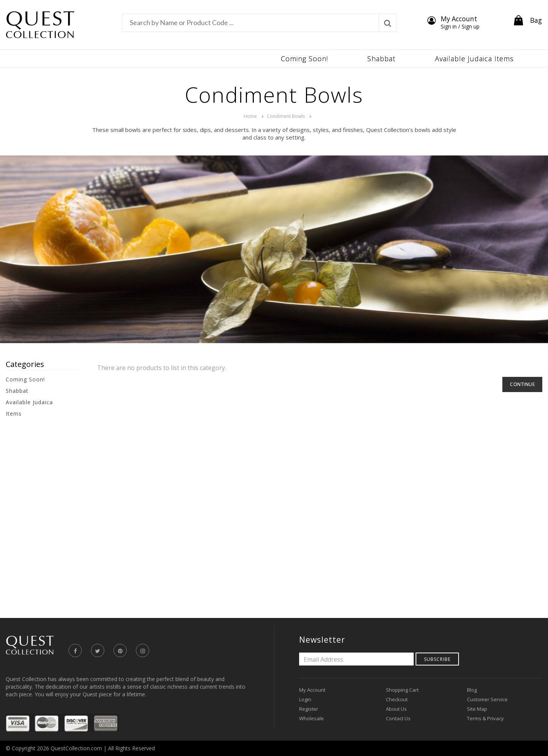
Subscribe (437, 659)
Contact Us (398, 718)
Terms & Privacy (485, 718)
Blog (472, 690)
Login (305, 699)
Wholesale (311, 718)
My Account (312, 690)
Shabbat (17, 391)
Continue (522, 384)
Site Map (477, 709)
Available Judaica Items (29, 408)
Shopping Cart (402, 690)
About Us (396, 709)
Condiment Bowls (286, 116)
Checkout (397, 699)
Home (250, 116)
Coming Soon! (25, 379)
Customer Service (487, 699)
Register (309, 709)
